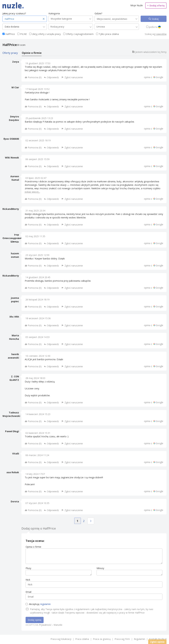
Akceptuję (38, 604)
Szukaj (155, 19)
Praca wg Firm (122, 639)
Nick (28, 580)
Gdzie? (98, 13)
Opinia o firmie (33, 547)
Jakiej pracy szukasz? (14, 13)
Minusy (100, 568)
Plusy (28, 568)
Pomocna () (35, 77)
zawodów (161, 34)
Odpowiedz (53, 77)
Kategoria (54, 13)
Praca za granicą (102, 639)
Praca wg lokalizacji (61, 639)
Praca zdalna (82, 639)
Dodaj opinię (35, 620)
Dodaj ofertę (156, 6)
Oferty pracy (10, 53)
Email (28, 592)
